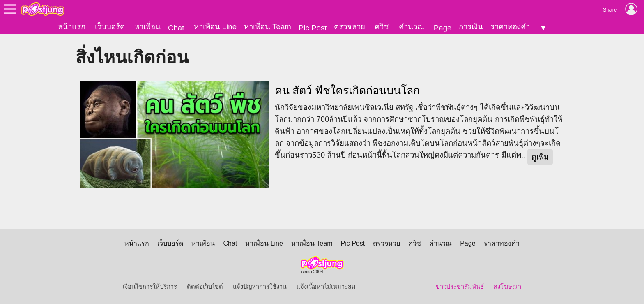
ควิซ (382, 27)
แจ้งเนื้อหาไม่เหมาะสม (326, 287)
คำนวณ (412, 27)
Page (443, 28)
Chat (176, 28)
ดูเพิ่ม (540, 157)
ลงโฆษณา (507, 287)
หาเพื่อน (147, 27)
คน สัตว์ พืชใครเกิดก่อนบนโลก (347, 91)
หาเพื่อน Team (268, 27)
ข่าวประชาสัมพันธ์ (460, 287)
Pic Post (313, 28)
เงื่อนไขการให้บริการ (150, 287)
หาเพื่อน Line (215, 27)
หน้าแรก (71, 27)
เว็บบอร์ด (110, 27)
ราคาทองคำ (510, 27)
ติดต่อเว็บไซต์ (205, 287)
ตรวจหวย (350, 27)
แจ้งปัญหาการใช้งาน (260, 287)
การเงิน (471, 27)
